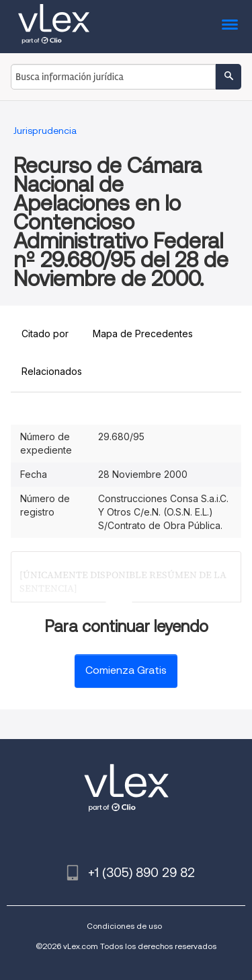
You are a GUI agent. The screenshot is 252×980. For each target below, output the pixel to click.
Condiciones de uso (124, 926)
